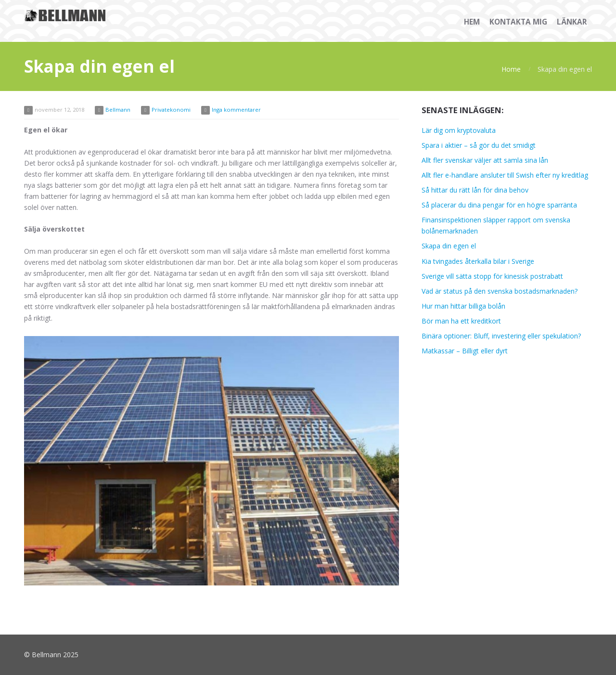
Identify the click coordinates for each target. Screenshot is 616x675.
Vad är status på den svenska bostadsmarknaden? (500, 291)
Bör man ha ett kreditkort (461, 321)
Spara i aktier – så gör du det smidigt (479, 145)
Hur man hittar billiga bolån (463, 306)
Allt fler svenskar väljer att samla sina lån (485, 160)
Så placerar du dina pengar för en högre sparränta (499, 205)
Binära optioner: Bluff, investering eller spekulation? (501, 336)
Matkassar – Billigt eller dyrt (465, 351)
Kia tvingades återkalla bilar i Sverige (478, 261)
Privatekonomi (171, 110)
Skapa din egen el (449, 246)
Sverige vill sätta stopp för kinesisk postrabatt (492, 276)
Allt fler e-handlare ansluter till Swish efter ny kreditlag (505, 175)
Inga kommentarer (236, 110)
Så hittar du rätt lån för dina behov (475, 190)
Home (511, 69)
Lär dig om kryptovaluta (459, 130)
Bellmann (118, 110)
